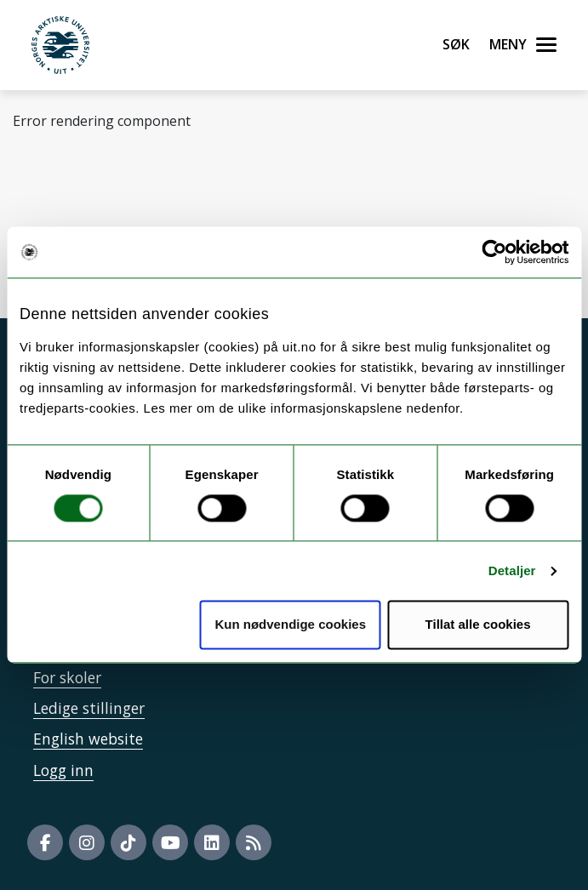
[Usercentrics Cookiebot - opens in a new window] (494, 252)
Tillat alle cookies (478, 625)
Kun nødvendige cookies (290, 625)
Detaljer (512, 571)
